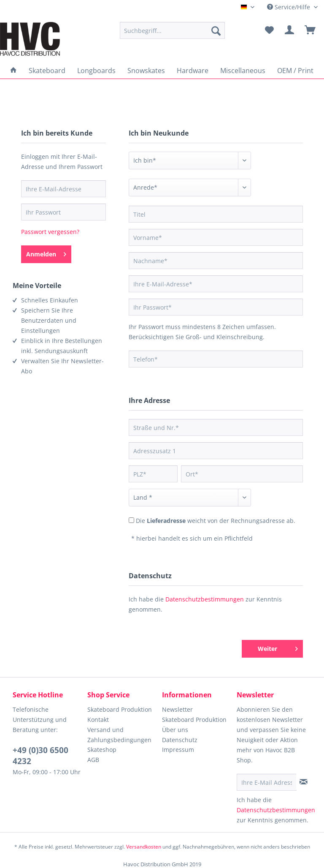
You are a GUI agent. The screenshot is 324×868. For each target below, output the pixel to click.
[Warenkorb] (310, 30)
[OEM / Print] (295, 71)
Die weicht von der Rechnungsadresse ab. (216, 521)
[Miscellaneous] (243, 71)
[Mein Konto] (290, 30)
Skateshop (102, 750)
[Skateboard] (47, 71)
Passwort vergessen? (50, 232)
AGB (93, 760)
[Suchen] (216, 30)
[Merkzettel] (269, 30)
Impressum (178, 750)
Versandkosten (144, 847)
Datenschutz (180, 740)
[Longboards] (96, 71)
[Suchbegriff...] (173, 30)
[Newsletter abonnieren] (304, 782)
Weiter (278, 647)
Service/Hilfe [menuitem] (289, 7)
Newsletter (177, 709)
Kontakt (98, 720)
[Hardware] (193, 71)
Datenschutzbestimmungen (205, 599)
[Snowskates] (146, 71)
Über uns (175, 730)
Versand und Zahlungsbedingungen (119, 735)
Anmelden (46, 253)
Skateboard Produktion (120, 709)
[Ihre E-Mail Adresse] (267, 782)
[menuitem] (173, 30)
